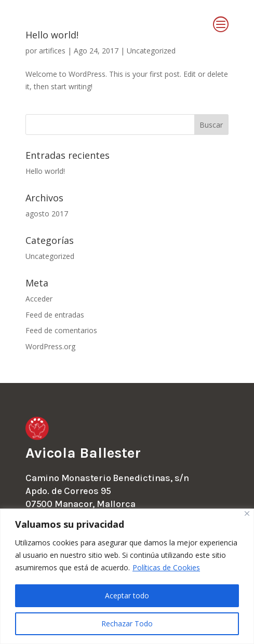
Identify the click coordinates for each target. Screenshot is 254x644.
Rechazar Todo (127, 624)
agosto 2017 (47, 214)
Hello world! (45, 171)
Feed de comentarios (61, 330)
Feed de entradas (55, 315)
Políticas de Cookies (166, 567)
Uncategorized (50, 256)
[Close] (247, 513)
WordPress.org (50, 346)
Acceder (39, 299)
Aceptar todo (127, 595)
